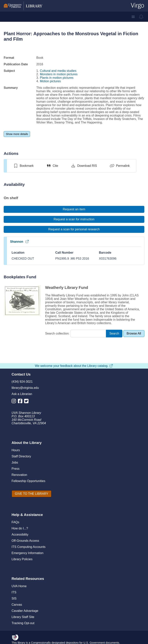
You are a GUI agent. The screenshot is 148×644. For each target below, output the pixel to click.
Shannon (19, 242)
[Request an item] (74, 209)
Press (16, 469)
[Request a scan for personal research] (74, 229)
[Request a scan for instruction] (74, 219)
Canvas (17, 605)
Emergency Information (27, 553)
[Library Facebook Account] (21, 402)
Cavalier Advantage (25, 611)
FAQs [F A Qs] (15, 522)
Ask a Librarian (22, 394)
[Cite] (52, 166)
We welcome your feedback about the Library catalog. (74, 366)
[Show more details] (17, 134)
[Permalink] (120, 166)
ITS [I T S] (14, 592)
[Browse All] (134, 334)
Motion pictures (50, 81)
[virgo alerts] (141, 17)
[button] (133, 17)
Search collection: (57, 333)
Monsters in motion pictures (59, 74)
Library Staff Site (23, 617)
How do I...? (20, 528)
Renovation (19, 475)
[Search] (114, 334)
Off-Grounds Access (25, 541)
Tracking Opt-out (23, 623)
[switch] (23, 166)
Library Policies (22, 559)
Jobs (15, 462)
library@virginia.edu (25, 388)
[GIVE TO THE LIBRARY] (32, 494)
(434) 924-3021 (22, 382)
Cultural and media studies (58, 71)
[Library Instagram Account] (15, 402)
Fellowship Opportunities (28, 481)
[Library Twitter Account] (27, 402)
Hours (16, 450)
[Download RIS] (84, 166)
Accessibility (20, 535)
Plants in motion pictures (57, 78)
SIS (14, 598)
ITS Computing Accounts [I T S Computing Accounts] (29, 547)
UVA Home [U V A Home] (19, 586)
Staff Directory (21, 456)
